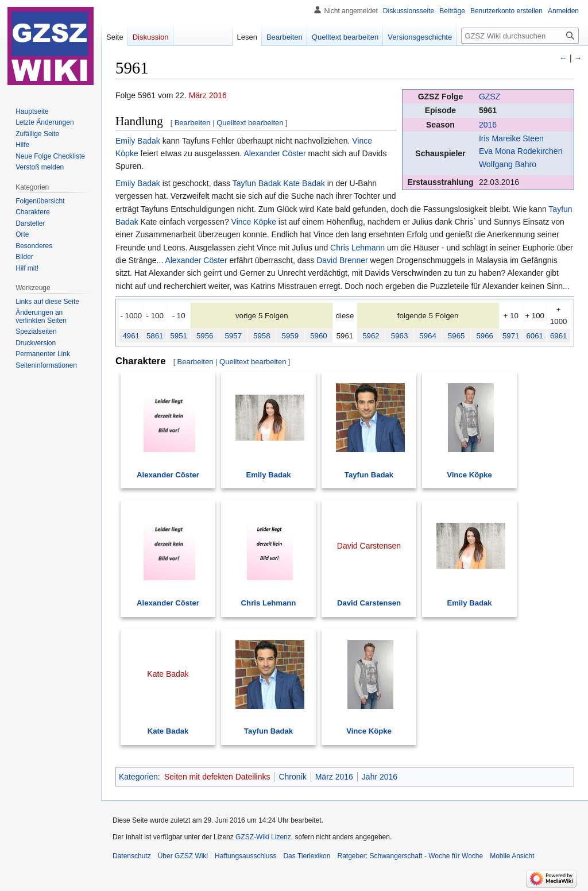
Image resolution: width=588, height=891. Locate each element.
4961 (131, 336)
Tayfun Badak (257, 183)
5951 (179, 336)
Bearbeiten (193, 123)
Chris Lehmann (357, 248)
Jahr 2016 (380, 777)
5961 (488, 110)
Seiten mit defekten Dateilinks (217, 777)
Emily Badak (138, 141)
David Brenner (342, 260)
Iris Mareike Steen (511, 138)
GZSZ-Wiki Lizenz (263, 837)
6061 (535, 336)
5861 (155, 336)
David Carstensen (369, 603)
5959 (291, 336)
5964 (428, 336)
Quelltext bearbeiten (250, 123)
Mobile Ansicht (512, 856)
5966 (485, 336)
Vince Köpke (254, 222)
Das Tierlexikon (307, 856)
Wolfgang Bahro (508, 164)
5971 (511, 336)
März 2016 (208, 95)
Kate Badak (304, 183)
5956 (205, 336)
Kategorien (138, 777)
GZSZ (490, 97)
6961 (559, 336)
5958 (262, 336)
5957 (233, 336)
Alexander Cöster (274, 153)
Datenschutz (132, 856)
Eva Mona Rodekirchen (521, 151)
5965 (457, 336)
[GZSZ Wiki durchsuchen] (520, 36)
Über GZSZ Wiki (183, 856)
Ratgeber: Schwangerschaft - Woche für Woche (410, 856)
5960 (319, 336)
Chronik (292, 777)
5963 (400, 336)
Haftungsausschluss (245, 856)
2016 (488, 125)
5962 (371, 336)
